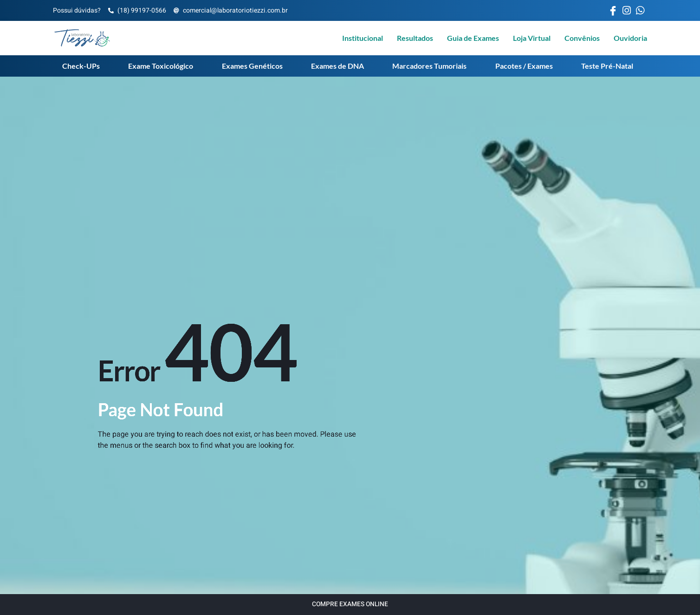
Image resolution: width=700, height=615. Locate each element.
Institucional (363, 38)
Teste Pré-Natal (607, 66)
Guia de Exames (473, 38)
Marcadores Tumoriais (429, 66)
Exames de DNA (337, 66)
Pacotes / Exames (524, 66)
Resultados (415, 38)
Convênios (582, 38)
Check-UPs (81, 66)
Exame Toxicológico (161, 66)
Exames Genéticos (252, 66)
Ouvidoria (630, 38)
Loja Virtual (532, 38)
